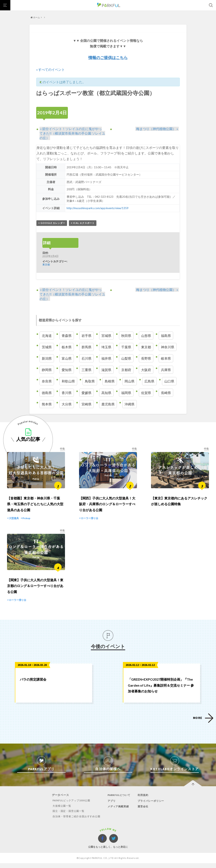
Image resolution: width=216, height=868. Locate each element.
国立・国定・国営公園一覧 (67, 816)
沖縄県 (130, 404)
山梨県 (126, 359)
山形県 (146, 336)
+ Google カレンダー (52, 223)
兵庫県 (166, 370)
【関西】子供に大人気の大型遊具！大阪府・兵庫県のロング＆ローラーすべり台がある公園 (107, 507)
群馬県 (86, 347)
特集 (62, 449)
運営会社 (143, 811)
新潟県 (47, 359)
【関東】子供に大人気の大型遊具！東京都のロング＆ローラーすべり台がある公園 (35, 591)
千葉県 (126, 347)
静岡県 (47, 370)
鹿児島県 (108, 404)
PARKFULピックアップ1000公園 (70, 806)
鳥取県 (90, 381)
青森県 (67, 336)
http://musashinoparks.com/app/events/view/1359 (98, 208)
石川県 (86, 359)
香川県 (67, 393)
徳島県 (47, 393)
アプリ (112, 806)
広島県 (149, 381)
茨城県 (47, 347)
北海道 (47, 336)
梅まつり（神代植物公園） (158, 129)
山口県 (169, 381)
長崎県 (166, 393)
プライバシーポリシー (152, 806)
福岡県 (126, 393)
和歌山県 (68, 381)
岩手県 (86, 336)
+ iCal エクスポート (83, 223)
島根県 (110, 381)
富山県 (67, 359)
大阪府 (146, 370)
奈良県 (47, 381)
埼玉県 (106, 347)
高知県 (106, 393)
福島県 (166, 336)
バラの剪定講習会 (33, 684)
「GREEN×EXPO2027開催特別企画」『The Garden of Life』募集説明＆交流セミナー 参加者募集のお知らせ (161, 690)
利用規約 (143, 800)
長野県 (146, 359)
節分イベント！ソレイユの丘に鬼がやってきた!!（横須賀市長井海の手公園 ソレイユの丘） (72, 133)
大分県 (67, 404)
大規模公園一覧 (60, 811)
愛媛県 (86, 393)
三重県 (86, 370)
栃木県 (67, 347)
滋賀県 (106, 370)
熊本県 (47, 404)
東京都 (46, 265)
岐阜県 (166, 359)
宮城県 (106, 336)
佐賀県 (146, 393)
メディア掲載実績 (119, 811)
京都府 (126, 370)
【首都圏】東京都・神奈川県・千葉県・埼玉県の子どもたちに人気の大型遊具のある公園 (35, 507)
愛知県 (67, 370)
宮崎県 (86, 404)
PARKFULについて (119, 800)
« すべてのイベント (50, 69)
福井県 (106, 359)
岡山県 (130, 381)
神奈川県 (168, 347)
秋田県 (126, 336)
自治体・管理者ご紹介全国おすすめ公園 (75, 821)
